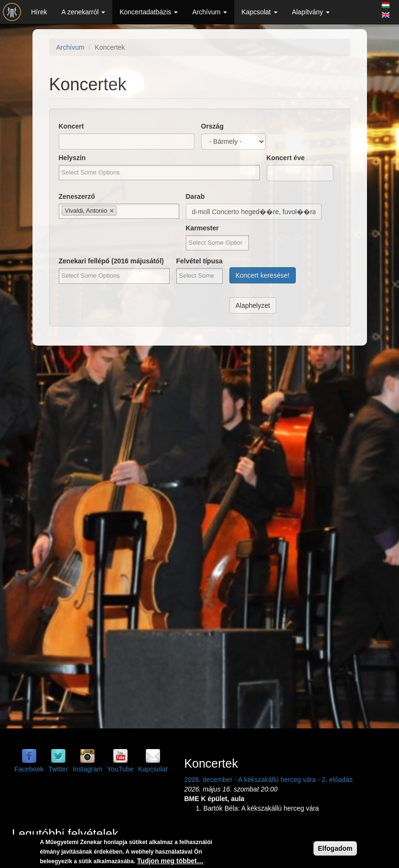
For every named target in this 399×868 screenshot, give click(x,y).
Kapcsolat (259, 12)
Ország (212, 126)
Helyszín (72, 158)
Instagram (87, 769)
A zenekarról (83, 12)
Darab (195, 196)
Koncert (71, 126)
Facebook (29, 769)
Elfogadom (335, 848)
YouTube (120, 769)
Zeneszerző (77, 196)
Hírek (39, 12)
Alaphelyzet (253, 305)
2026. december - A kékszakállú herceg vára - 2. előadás (268, 780)
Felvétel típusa (199, 261)
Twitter (58, 769)
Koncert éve (286, 158)
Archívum (210, 12)
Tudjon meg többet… (170, 861)
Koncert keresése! (263, 275)
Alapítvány (311, 12)
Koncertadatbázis (149, 12)
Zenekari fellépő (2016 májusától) (111, 261)
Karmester (202, 228)
